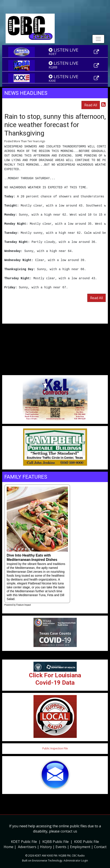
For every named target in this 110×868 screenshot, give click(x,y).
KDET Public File (24, 842)
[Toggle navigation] (98, 39)
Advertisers (27, 847)
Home (9, 847)
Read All (91, 105)
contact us (69, 831)
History (46, 847)
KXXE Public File (87, 842)
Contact (100, 847)
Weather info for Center (55, 373)
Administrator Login (76, 861)
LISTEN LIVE (64, 50)
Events (61, 847)
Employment (80, 847)
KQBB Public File (56, 842)
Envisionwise (40, 861)
